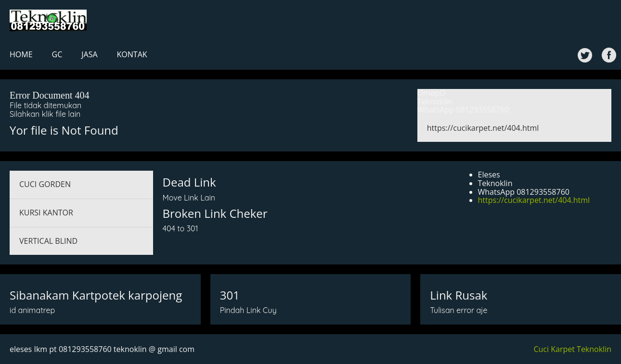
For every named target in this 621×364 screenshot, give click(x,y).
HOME (21, 54)
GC (57, 54)
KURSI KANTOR (46, 213)
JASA (89, 54)
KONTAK (132, 54)
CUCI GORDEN (45, 184)
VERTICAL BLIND (48, 241)
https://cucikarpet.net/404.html (483, 128)
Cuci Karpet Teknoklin (572, 349)
